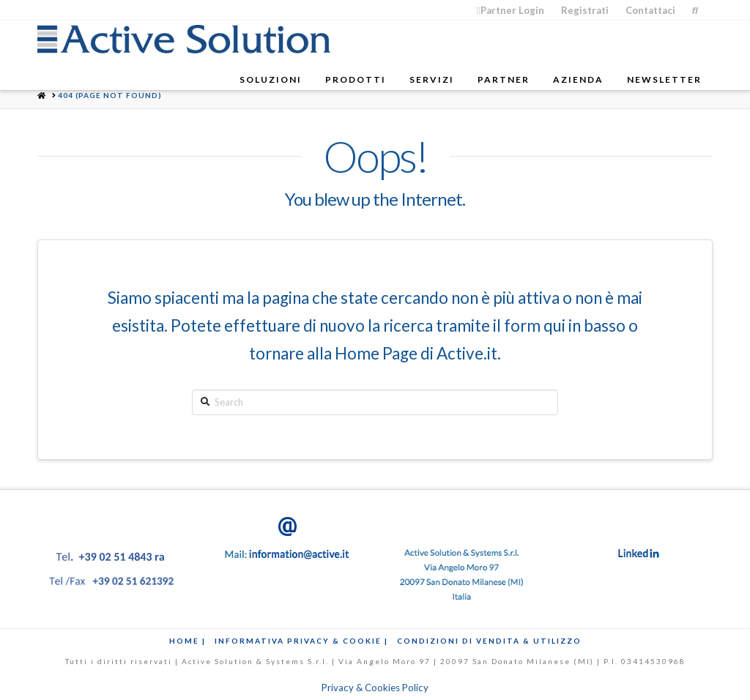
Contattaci (650, 10)
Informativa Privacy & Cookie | (301, 641)
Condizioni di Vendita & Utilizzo (489, 641)
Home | (187, 641)
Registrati (585, 10)
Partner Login (510, 10)
